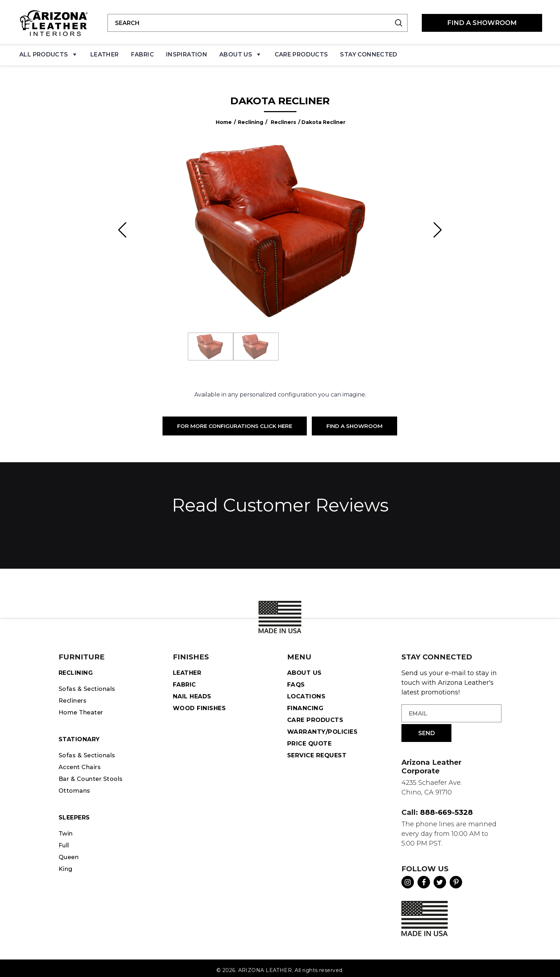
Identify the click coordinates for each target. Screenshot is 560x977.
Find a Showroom (354, 421)
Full (65, 843)
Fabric (142, 52)
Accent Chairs (81, 764)
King (66, 867)
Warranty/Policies (323, 728)
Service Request (318, 752)
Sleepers (75, 814)
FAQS (296, 680)
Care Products (301, 52)
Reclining (251, 118)
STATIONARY (80, 736)
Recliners (283, 118)
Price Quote (310, 740)
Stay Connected (369, 52)
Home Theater (83, 708)
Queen (69, 855)
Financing (306, 704)
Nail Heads (193, 692)
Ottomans (75, 788)
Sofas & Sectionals (89, 684)
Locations (307, 692)
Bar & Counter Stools (93, 776)
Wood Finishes (201, 704)
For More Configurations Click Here (235, 421)
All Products (49, 54)
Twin (66, 831)
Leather (105, 52)
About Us (241, 54)
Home (224, 118)
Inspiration (187, 52)
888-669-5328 (446, 808)
